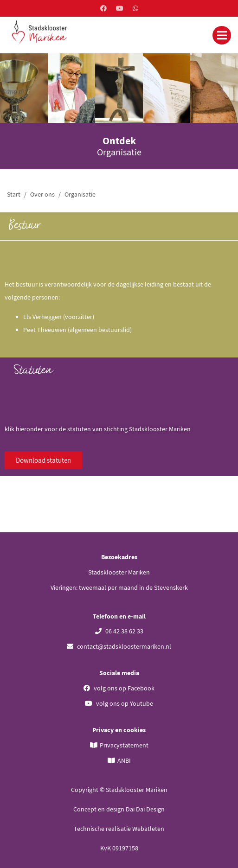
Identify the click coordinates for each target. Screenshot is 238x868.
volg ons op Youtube (119, 703)
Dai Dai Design (145, 809)
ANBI (124, 760)
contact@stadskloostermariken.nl (119, 646)
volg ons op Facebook (119, 688)
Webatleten (148, 829)
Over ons (42, 194)
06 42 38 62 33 (119, 631)
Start (14, 194)
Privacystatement (124, 745)
